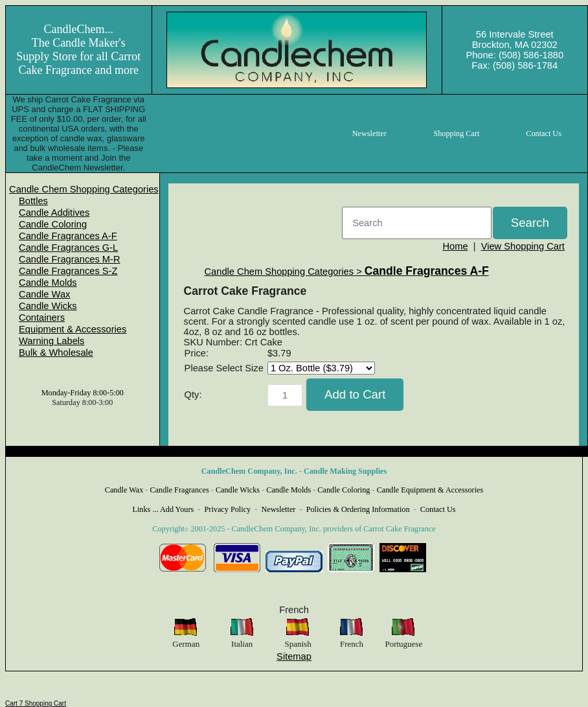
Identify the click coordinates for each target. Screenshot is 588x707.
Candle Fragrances (179, 490)
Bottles (33, 201)
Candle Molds (48, 283)
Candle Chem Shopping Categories (84, 189)
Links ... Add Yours (164, 509)
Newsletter (278, 509)
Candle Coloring (53, 224)
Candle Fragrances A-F (68, 236)
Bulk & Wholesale (56, 353)
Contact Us (438, 509)
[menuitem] (84, 189)
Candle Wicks (48, 306)
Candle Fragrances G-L (68, 248)
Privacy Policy (228, 509)
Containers (42, 318)
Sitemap (294, 656)
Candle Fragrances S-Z (68, 271)
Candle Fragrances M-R (69, 259)
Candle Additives (54, 213)
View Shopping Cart (523, 246)
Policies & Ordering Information (358, 509)
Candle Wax (44, 294)
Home (455, 246)
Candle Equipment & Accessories (430, 490)
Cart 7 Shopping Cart (36, 703)
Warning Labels (51, 341)
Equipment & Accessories (73, 329)
